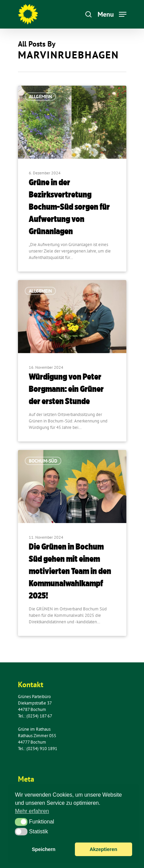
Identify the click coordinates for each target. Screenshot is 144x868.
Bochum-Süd (43, 461)
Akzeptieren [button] (103, 849)
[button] (21, 822)
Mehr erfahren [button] (32, 811)
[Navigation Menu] (112, 14)
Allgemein (40, 97)
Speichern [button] (44, 849)
